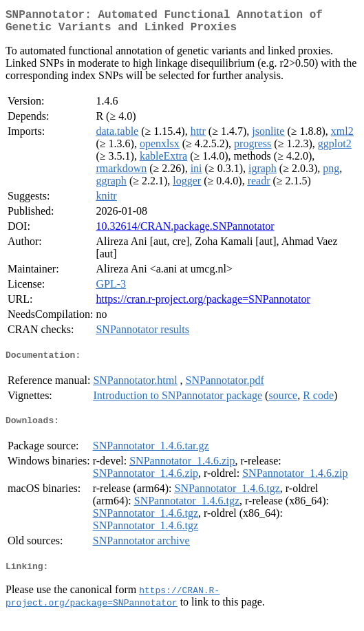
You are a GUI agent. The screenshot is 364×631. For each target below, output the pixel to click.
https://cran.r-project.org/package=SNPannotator (203, 304)
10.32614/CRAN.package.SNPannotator (185, 232)
